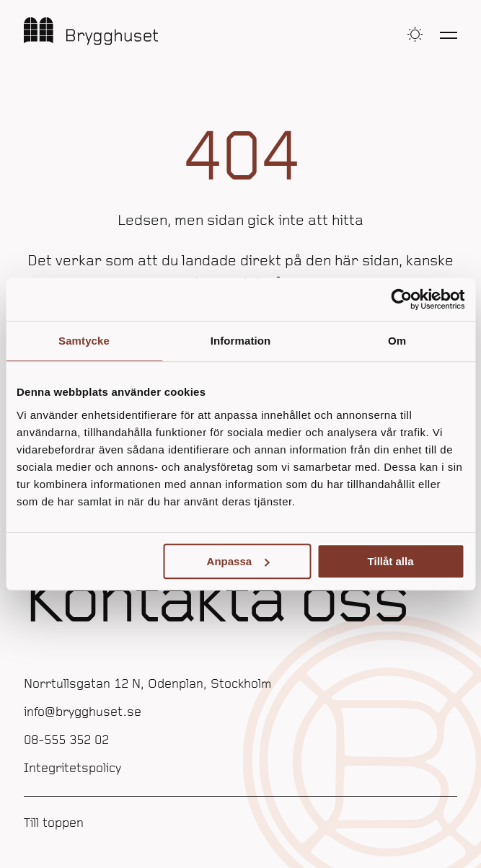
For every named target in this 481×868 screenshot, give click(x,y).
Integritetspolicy (72, 769)
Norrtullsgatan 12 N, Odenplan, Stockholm (147, 685)
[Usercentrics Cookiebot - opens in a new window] (401, 299)
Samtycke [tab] (84, 341)
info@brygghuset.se (83, 713)
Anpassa (238, 561)
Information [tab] (241, 341)
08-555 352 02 (66, 741)
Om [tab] (397, 341)
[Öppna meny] (449, 35)
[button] (415, 35)
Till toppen (54, 824)
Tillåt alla (391, 561)
